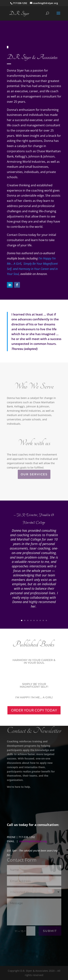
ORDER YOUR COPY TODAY (34, 710)
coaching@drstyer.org (33, 841)
